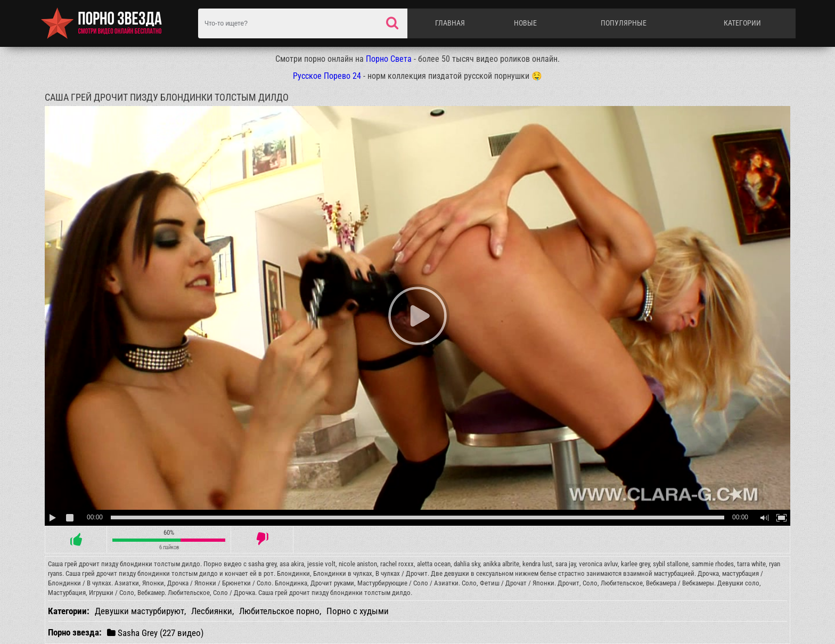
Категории (742, 23)
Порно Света (389, 59)
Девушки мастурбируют (140, 611)
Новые (525, 23)
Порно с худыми (358, 611)
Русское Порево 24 (327, 76)
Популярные (624, 23)
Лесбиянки (212, 611)
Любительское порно (279, 611)
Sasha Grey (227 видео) (155, 633)
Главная (450, 23)
